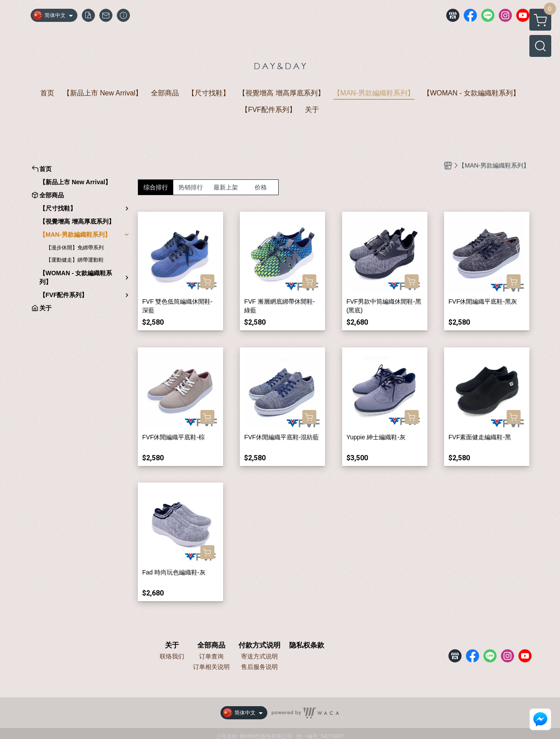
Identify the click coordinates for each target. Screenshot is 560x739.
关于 (172, 645)
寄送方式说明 (259, 656)
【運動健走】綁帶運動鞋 (75, 260)
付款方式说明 (259, 645)
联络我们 (172, 656)
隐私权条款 (307, 645)
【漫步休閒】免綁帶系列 (75, 248)
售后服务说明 (259, 667)
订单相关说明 (211, 667)
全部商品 (211, 645)
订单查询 (211, 656)
